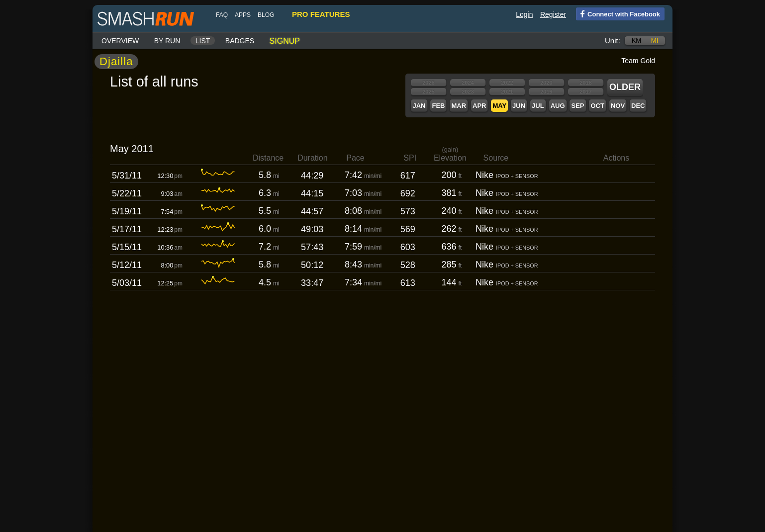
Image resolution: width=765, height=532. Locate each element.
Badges (240, 41)
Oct (597, 106)
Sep (577, 106)
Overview (120, 41)
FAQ (222, 15)
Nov (618, 106)
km (637, 41)
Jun (519, 106)
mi (655, 41)
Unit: (613, 41)
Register (553, 14)
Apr (479, 106)
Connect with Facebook (618, 13)
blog (266, 15)
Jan (419, 106)
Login (524, 14)
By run (167, 41)
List (203, 41)
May (499, 106)
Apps (243, 15)
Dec (638, 106)
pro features (321, 14)
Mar (459, 106)
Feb (438, 106)
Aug (558, 106)
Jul (538, 106)
